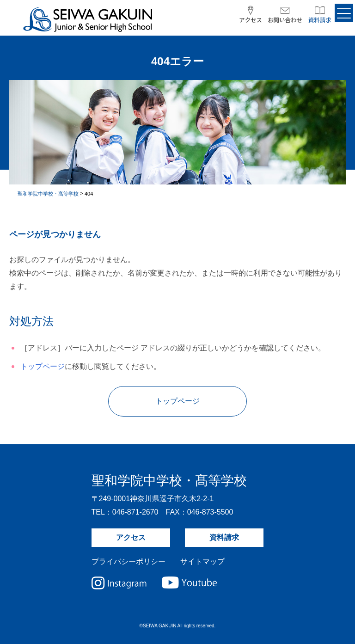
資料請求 (224, 537)
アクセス (131, 537)
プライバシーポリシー (129, 561)
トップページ (43, 366)
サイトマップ (202, 561)
